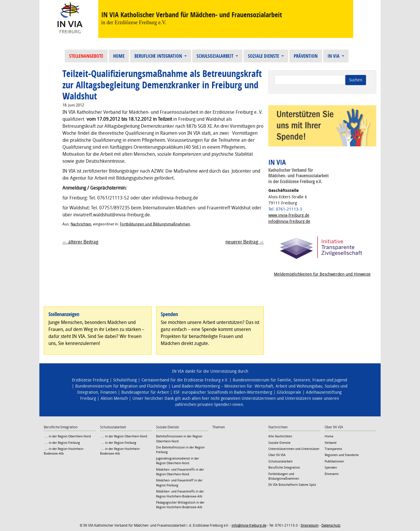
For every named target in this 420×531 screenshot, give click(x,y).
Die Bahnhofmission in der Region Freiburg (180, 450)
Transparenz (333, 449)
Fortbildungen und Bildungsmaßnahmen (155, 224)
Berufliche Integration (159, 56)
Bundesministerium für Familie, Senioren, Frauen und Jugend (290, 380)
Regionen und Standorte (342, 455)
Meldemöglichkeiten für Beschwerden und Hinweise (322, 274)
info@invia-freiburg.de (289, 221)
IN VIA (334, 56)
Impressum (310, 525)
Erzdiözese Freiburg (90, 380)
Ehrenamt (332, 474)
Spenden (331, 468)
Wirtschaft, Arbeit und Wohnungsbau (288, 386)
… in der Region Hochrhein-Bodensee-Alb (64, 451)
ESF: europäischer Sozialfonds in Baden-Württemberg (223, 392)
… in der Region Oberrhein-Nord (67, 436)
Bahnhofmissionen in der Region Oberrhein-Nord (179, 439)
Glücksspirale (289, 392)
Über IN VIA (277, 455)
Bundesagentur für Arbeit (145, 392)
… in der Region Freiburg (62, 443)
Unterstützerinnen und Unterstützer (294, 449)
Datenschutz (331, 525)
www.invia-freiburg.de (289, 215)
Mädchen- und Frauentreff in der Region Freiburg (179, 483)
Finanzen (108, 392)
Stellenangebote (86, 56)
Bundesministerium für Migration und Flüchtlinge (121, 386)
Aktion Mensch (114, 398)
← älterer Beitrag (80, 242)
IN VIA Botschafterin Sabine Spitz (292, 485)
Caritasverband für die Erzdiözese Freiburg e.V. (185, 380)
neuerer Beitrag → (245, 242)
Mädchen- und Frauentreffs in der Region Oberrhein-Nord (180, 472)
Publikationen (334, 461)
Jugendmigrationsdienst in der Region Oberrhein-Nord (177, 461)
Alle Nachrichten (280, 436)
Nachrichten (81, 224)
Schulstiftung (125, 380)
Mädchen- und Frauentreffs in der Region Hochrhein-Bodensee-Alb (180, 494)
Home (119, 56)
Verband (330, 443)
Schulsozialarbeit (216, 56)
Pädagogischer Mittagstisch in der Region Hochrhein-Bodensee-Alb (180, 505)
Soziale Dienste (264, 56)
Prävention (306, 56)
